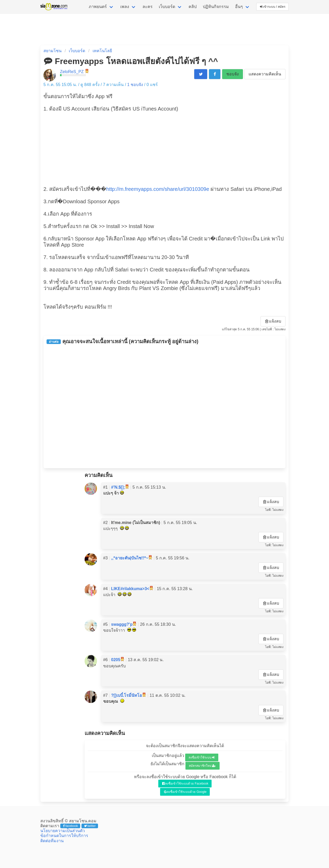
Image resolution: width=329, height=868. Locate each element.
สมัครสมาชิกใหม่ (202, 766)
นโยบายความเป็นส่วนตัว (63, 831)
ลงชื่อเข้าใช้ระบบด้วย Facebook (185, 784)
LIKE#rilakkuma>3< (130, 589)
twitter (90, 826)
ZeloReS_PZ (72, 72)
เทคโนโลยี (102, 51)
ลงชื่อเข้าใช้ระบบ (202, 757)
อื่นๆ (239, 7)
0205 (116, 660)
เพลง (125, 7)
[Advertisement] (165, 148)
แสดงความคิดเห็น (265, 74)
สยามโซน (53, 51)
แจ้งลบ (273, 321)
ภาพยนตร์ (98, 7)
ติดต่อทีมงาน (52, 841)
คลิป (193, 7)
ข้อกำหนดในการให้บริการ (64, 836)
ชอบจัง (233, 74)
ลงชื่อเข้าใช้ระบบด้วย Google (185, 792)
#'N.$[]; (118, 487)
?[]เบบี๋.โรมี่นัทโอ (127, 695)
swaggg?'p (122, 624)
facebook (70, 826)
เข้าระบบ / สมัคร (273, 7)
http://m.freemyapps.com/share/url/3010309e (158, 189)
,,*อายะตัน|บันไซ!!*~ (130, 558)
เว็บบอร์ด (167, 7)
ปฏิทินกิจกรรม (216, 7)
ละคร (148, 7)
